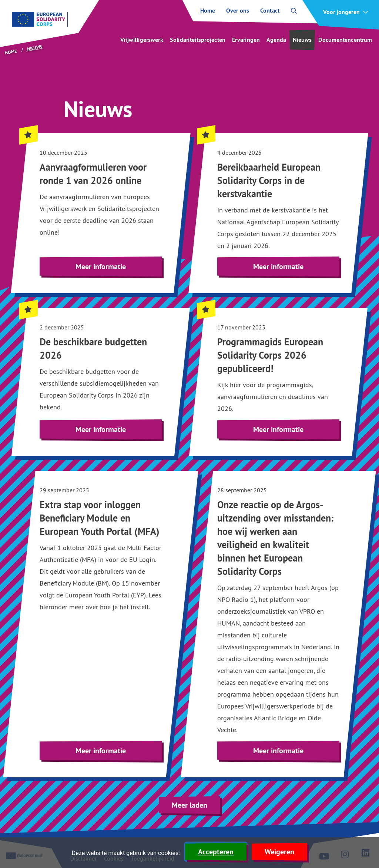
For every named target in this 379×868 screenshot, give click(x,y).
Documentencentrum (345, 40)
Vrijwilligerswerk (142, 40)
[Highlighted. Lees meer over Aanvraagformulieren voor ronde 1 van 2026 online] (101, 213)
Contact (270, 11)
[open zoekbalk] (294, 11)
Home (208, 11)
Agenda (276, 40)
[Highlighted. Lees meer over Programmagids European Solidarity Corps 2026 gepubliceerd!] (278, 382)
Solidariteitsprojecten (198, 40)
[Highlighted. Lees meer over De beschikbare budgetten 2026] (101, 382)
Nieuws (302, 40)
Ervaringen (246, 40)
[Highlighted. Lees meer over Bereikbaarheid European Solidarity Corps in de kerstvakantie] (278, 213)
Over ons (238, 11)
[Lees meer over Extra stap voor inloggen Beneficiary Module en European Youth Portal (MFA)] (101, 624)
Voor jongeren (341, 12)
